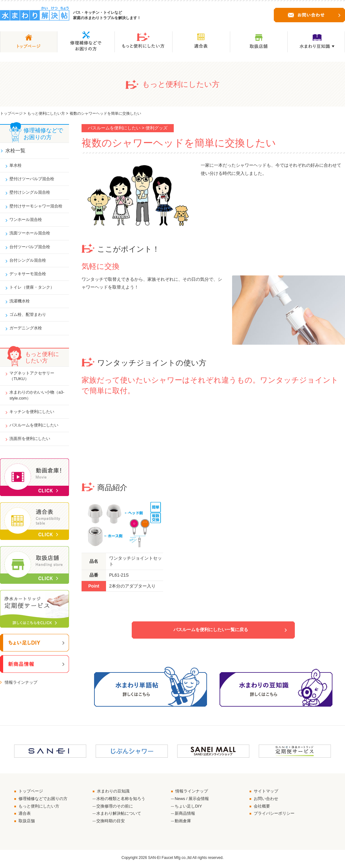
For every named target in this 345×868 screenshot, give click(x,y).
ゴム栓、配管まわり (30, 320)
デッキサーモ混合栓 (30, 278)
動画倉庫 (183, 823)
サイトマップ (267, 791)
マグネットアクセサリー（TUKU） (34, 382)
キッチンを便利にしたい (34, 420)
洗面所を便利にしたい (32, 447)
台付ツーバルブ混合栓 (32, 250)
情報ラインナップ (22, 692)
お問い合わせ (267, 799)
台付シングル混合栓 (30, 264)
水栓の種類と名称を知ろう (123, 799)
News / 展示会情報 (193, 799)
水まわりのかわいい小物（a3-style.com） (34, 403)
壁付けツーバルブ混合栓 (34, 180)
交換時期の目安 (112, 823)
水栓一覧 (16, 151)
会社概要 (263, 807)
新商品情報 (186, 815)
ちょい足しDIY (189, 807)
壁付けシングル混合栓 (32, 194)
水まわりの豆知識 (115, 791)
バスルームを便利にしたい (36, 433)
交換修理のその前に (116, 807)
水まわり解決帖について (120, 815)
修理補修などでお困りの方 (45, 799)
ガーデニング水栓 (28, 334)
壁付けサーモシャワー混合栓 (39, 208)
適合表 (25, 815)
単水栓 (17, 166)
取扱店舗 (28, 823)
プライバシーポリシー (276, 815)
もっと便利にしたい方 (46, 113)
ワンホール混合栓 (28, 222)
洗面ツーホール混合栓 (32, 236)
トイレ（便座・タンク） (34, 292)
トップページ (11, 113)
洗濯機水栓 (21, 306)
